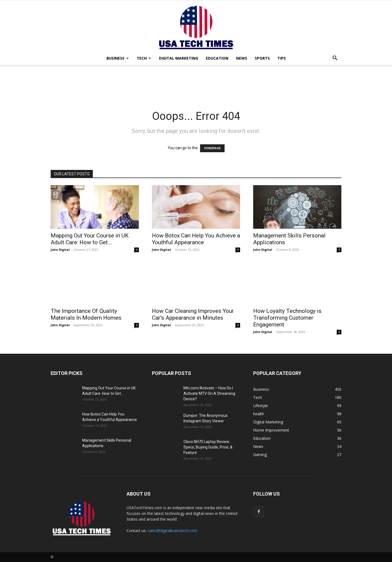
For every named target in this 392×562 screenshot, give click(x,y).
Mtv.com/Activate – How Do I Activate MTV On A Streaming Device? (209, 393)
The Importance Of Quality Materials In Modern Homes (86, 314)
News (242, 58)
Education (217, 58)
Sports (262, 58)
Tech (144, 58)
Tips (282, 58)
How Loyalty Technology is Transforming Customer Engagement (287, 318)
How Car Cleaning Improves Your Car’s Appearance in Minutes (193, 314)
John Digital (60, 250)
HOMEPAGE (212, 148)
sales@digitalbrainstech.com (172, 531)
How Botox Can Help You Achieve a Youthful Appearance (196, 239)
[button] (335, 59)
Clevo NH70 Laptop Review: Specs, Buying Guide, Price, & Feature (208, 447)
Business (118, 58)
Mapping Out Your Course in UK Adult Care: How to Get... (90, 239)
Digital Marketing (179, 58)
